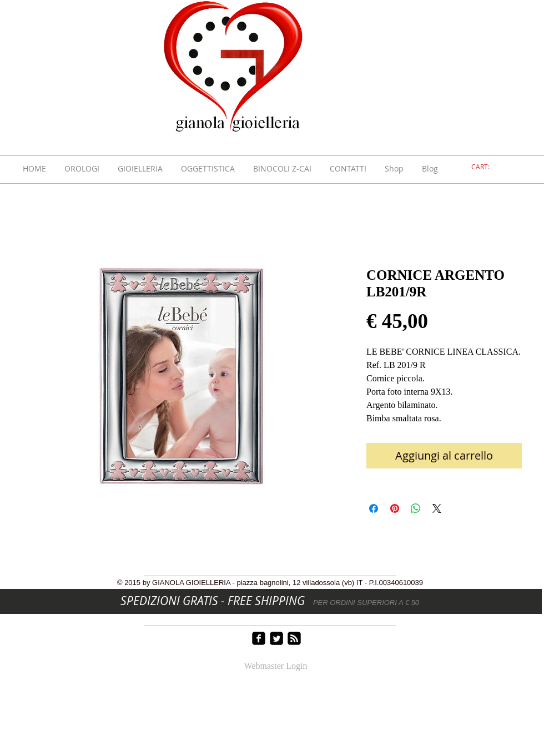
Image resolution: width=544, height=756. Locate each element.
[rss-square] (294, 638)
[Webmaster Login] (276, 667)
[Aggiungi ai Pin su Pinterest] (395, 508)
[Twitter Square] (276, 638)
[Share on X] (437, 508)
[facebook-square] (259, 638)
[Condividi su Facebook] (374, 508)
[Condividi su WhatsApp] (416, 508)
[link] (487, 167)
